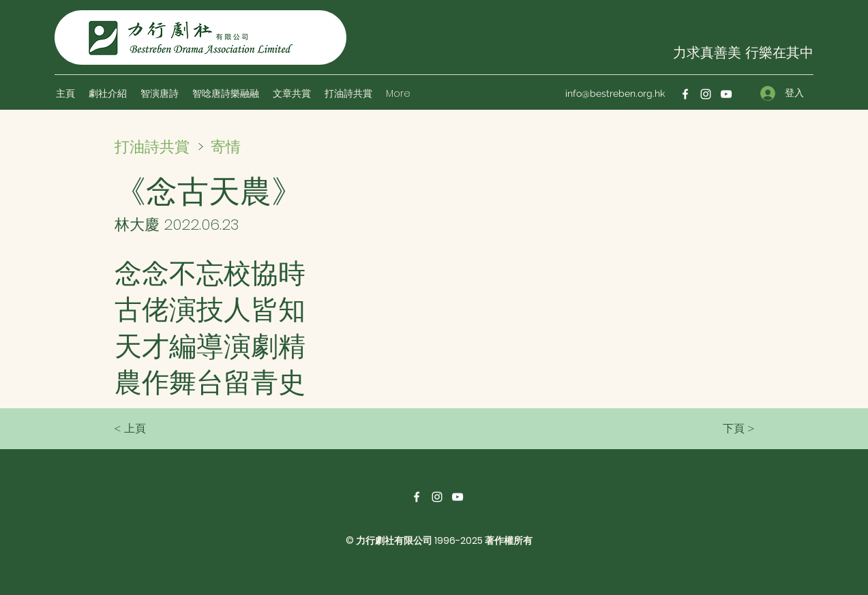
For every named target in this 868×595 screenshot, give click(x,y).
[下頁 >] (721, 429)
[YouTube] (726, 94)
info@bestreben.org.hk (615, 93)
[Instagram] (706, 94)
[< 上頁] (159, 429)
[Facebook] (685, 94)
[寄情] (259, 147)
